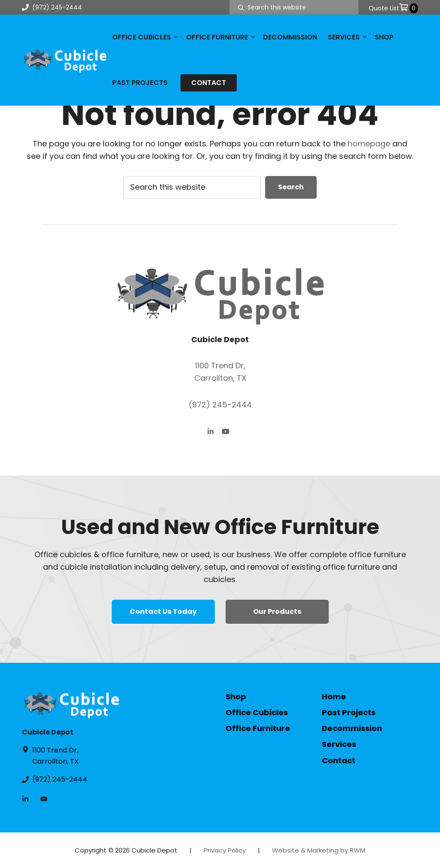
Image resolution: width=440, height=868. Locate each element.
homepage (369, 144)
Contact (339, 760)
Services (339, 744)
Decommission (352, 728)
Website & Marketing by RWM (319, 850)
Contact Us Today (163, 612)
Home (334, 697)
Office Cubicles (257, 712)
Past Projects (349, 712)
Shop (236, 697)
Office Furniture (258, 728)
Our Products (277, 612)
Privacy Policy (225, 850)
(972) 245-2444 (52, 7)
